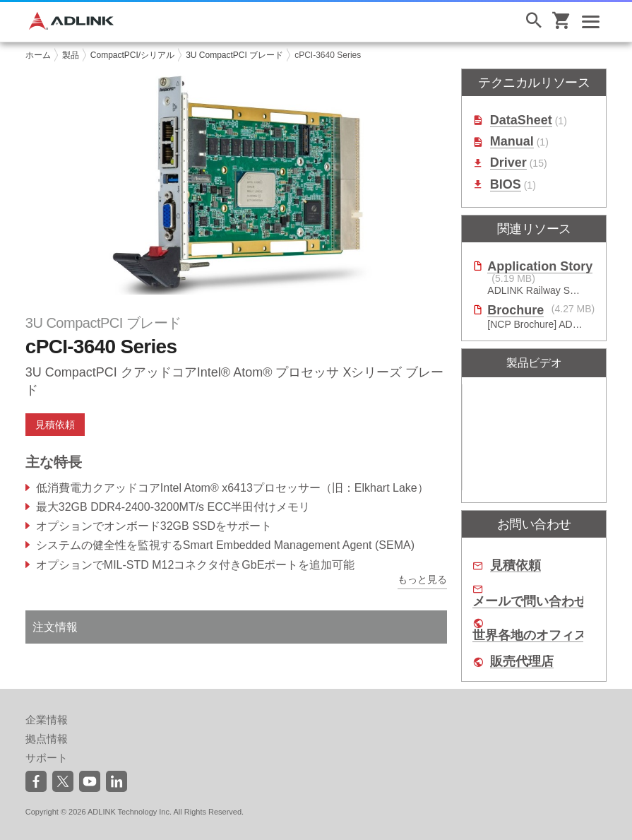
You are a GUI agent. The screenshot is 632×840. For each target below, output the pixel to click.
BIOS (506, 185)
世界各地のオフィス (530, 635)
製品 (71, 55)
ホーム (38, 55)
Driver (508, 163)
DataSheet (521, 120)
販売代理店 (522, 662)
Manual (512, 142)
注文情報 (55, 627)
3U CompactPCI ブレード (234, 55)
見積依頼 (55, 425)
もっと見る (422, 579)
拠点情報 (47, 739)
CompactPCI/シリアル (132, 55)
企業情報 (47, 720)
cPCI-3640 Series (328, 55)
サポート (47, 758)
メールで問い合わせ (530, 602)
